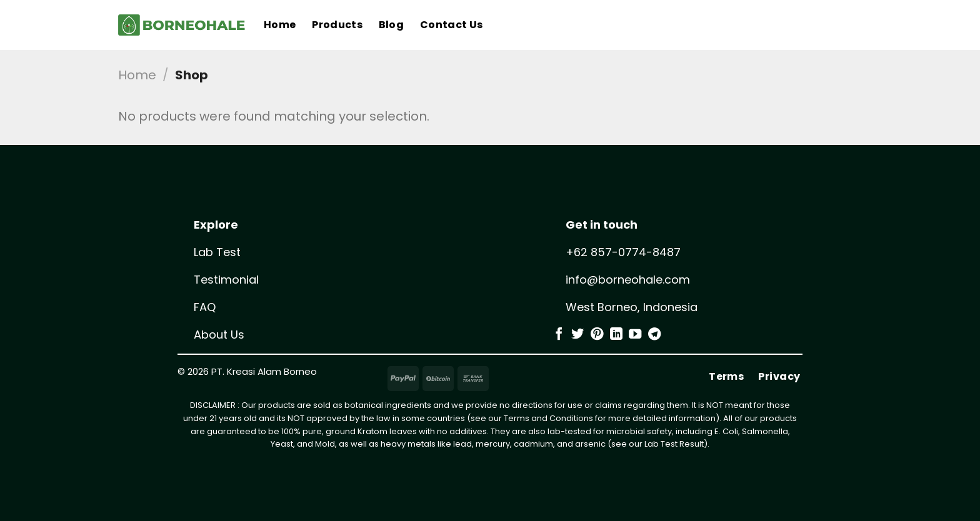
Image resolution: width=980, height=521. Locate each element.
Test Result (682, 444)
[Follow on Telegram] (654, 335)
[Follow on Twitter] (577, 335)
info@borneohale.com (628, 280)
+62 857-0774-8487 (623, 252)
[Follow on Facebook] (559, 335)
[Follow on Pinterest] (597, 335)
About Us (219, 335)
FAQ (205, 307)
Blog (391, 25)
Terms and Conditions (548, 418)
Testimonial (226, 280)
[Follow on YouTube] (635, 335)
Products (337, 25)
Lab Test (217, 252)
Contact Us (451, 25)
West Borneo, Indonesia (632, 307)
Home (280, 25)
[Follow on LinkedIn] (616, 335)
